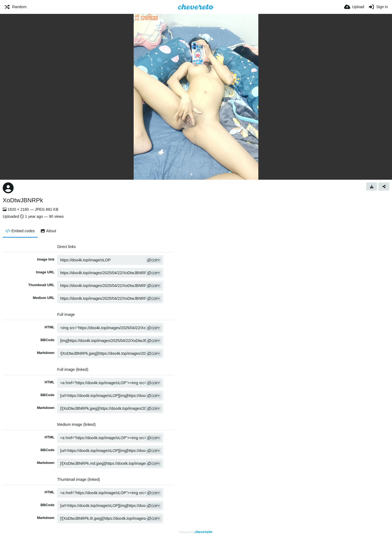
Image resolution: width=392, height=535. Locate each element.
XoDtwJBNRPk (23, 200)
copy (154, 260)
